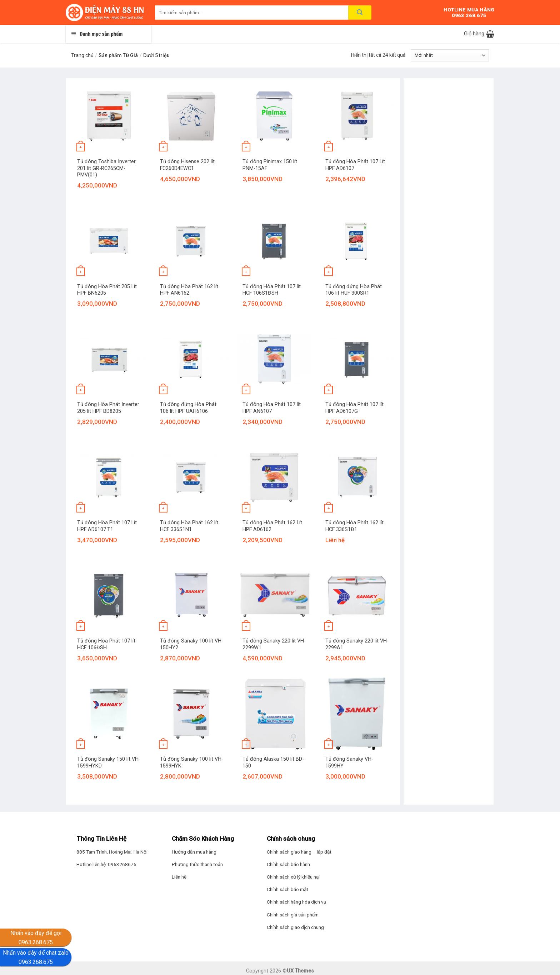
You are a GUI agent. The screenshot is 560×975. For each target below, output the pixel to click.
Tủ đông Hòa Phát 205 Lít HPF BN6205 (107, 290)
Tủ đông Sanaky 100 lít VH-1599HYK (192, 762)
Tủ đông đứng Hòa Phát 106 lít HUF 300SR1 (354, 290)
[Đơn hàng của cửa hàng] (450, 55)
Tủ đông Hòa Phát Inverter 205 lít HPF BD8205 (108, 408)
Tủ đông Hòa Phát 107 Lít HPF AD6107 (355, 165)
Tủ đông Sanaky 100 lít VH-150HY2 (192, 644)
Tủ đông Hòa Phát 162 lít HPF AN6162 (189, 290)
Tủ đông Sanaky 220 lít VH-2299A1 (357, 644)
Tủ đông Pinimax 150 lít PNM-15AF (270, 165)
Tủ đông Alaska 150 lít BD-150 (273, 762)
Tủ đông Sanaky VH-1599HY (349, 762)
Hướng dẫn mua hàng (194, 852)
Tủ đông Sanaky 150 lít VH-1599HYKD (109, 762)
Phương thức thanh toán (197, 864)
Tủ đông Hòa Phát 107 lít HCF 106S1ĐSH (272, 290)
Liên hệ (179, 877)
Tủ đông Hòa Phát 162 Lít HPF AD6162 (272, 526)
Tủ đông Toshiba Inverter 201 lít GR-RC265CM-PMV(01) (106, 168)
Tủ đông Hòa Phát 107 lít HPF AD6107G (354, 408)
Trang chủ (82, 55)
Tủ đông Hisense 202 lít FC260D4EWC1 (187, 165)
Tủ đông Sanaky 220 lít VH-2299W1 (274, 644)
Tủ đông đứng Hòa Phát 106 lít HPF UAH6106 (188, 408)
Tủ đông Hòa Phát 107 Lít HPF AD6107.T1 (107, 526)
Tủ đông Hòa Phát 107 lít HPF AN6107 (272, 408)
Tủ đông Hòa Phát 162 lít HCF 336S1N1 (189, 526)
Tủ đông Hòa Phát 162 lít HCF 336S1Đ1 (354, 526)
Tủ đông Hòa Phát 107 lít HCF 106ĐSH (106, 644)
